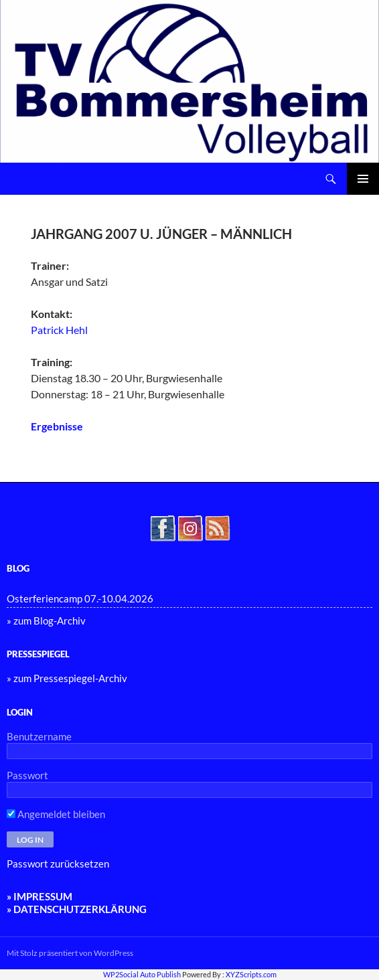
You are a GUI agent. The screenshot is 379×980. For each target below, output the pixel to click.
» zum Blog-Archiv (46, 621)
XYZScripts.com (251, 974)
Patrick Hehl (59, 330)
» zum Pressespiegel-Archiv (67, 678)
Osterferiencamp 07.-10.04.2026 (80, 598)
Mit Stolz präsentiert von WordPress (70, 953)
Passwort (27, 775)
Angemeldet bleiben (56, 814)
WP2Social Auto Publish (142, 974)
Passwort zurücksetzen (58, 864)
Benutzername (39, 736)
